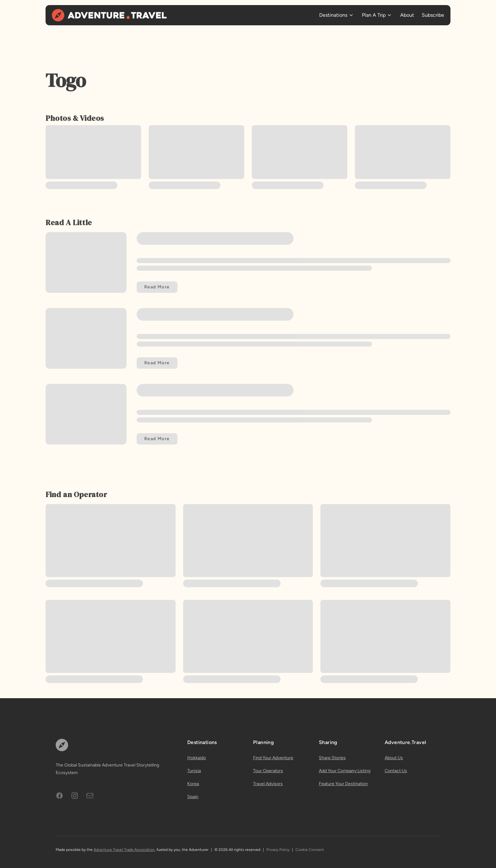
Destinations (333, 15)
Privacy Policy (278, 850)
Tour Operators (268, 771)
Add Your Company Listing (345, 771)
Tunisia (194, 771)
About (407, 15)
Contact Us (396, 771)
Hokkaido (197, 758)
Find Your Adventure (273, 758)
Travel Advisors (268, 784)
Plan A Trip (374, 15)
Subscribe (433, 15)
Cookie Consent (310, 850)
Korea (193, 784)
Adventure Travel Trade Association (124, 850)
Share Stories (332, 758)
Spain (193, 797)
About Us (394, 758)
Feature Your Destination (343, 784)
